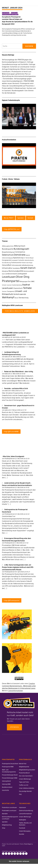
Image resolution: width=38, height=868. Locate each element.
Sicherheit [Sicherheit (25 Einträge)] (9, 285)
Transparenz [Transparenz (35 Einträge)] (11, 291)
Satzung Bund (6, 781)
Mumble (22, 834)
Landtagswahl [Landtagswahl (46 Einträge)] (22, 274)
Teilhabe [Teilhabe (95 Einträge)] (27, 288)
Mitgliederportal (24, 767)
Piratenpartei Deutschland (10, 764)
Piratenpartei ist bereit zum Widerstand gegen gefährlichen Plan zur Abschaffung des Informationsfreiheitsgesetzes (19, 74)
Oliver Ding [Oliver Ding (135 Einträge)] (23, 277)
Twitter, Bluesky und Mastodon (18, 854)
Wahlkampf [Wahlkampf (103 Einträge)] (8, 297)
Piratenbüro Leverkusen (9, 807)
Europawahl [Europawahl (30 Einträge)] (15, 260)
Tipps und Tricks (24, 782)
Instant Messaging (25, 831)
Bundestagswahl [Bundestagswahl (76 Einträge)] (21, 249)
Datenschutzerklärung (26, 811)
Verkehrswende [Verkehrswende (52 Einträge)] (20, 294)
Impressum (22, 807)
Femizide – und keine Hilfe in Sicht (16, 388)
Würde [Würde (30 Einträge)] (16, 298)
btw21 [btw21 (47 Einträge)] (23, 246)
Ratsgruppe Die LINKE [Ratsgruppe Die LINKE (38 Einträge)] (27, 281)
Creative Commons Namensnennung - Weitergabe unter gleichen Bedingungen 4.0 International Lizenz (19, 686)
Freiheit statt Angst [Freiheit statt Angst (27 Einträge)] (27, 263)
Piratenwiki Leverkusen (9, 811)
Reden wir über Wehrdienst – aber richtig (19, 372)
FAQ (20, 794)
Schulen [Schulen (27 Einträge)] (4, 285)
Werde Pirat (23, 764)
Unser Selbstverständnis (27, 788)
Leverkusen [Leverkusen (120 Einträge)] (9, 277)
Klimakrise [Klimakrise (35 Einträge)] (5, 271)
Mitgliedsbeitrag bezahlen (27, 770)
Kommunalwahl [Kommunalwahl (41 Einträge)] (29, 271)
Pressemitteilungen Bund (10, 775)
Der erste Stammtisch (26, 776)
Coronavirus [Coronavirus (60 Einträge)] (20, 252)
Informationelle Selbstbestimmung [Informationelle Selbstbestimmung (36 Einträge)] (22, 265)
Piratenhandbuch (24, 773)
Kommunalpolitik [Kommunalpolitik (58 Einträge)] (16, 271)
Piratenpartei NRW (8, 767)
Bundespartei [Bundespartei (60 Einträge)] (8, 249)
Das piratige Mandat (25, 791)
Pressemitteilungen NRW (10, 778)
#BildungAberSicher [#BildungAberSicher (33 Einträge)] (8, 246)
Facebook (22, 828)
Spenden (14, 727)
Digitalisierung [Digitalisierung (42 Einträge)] (18, 258)
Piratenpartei (9, 459)
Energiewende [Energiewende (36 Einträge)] (6, 260)
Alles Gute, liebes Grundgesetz (13, 456)
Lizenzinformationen (15, 691)
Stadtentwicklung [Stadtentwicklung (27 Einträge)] (17, 285)
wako (6, 337)
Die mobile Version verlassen (19, 861)
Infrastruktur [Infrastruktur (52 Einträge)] (7, 268)
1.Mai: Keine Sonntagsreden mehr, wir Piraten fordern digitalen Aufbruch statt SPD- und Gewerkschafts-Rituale (18, 567)
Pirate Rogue (28, 844)
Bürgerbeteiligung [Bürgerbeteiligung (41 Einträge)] (8, 252)
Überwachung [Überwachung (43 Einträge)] (23, 298)
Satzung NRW (6, 784)
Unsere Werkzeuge (25, 779)
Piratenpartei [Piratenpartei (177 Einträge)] (11, 281)
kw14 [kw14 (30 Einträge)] (3, 274)
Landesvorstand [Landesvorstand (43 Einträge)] (11, 274)
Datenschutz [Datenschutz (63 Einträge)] (8, 255)
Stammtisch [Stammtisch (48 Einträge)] (18, 288)
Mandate (5, 814)
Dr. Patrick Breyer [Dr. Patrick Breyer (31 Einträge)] (29, 258)
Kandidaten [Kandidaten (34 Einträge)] (16, 268)
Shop (4, 828)
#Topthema (6, 13)
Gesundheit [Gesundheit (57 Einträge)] (7, 265)
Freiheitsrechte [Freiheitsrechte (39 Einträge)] (16, 263)
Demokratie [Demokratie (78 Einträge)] (20, 255)
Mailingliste (23, 820)
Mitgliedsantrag (7, 825)
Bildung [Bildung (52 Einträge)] (17, 246)
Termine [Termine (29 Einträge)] (4, 291)
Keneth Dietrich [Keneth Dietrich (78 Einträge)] (28, 268)
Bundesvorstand (7, 787)
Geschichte (5, 790)
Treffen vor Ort (24, 785)
